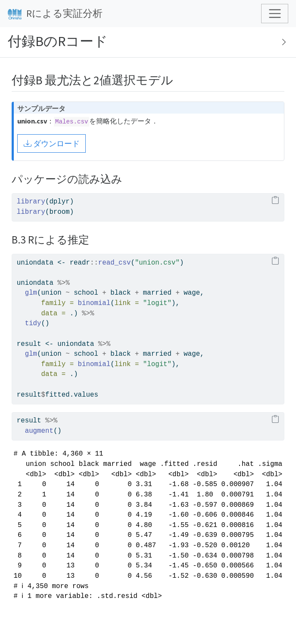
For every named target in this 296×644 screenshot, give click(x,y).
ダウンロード (52, 143)
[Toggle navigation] (275, 14)
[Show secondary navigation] (281, 42)
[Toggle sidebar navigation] (148, 42)
